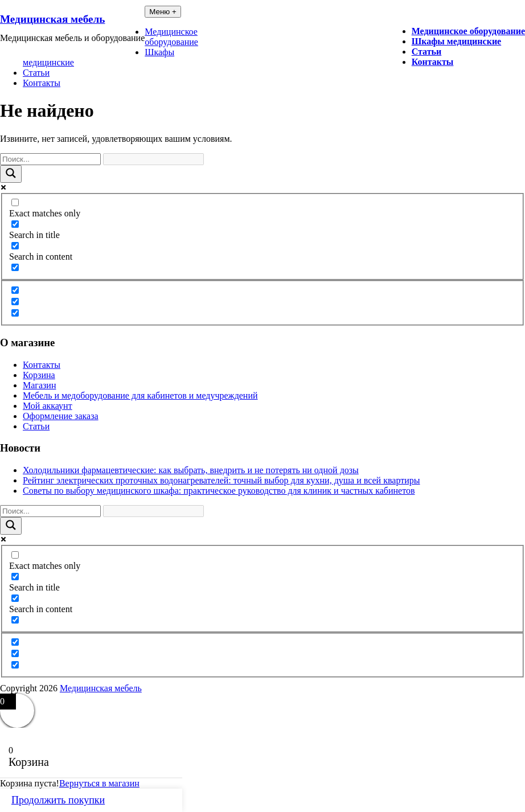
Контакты (433, 62)
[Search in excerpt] (15, 267)
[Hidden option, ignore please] (15, 290)
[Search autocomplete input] (153, 159)
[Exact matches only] (15, 202)
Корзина (39, 375)
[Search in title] (15, 224)
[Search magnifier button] (11, 174)
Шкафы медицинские (457, 41)
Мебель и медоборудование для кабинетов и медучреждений (140, 395)
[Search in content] (15, 246)
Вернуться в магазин (99, 783)
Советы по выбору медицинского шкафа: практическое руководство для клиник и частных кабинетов (219, 491)
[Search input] (50, 159)
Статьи (427, 52)
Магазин (39, 385)
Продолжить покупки (58, 800)
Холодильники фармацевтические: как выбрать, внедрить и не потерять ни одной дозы (191, 470)
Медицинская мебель (52, 19)
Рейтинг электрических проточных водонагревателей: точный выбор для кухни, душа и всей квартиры (222, 480)
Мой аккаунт (48, 406)
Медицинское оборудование (468, 31)
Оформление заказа (61, 416)
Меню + (163, 12)
